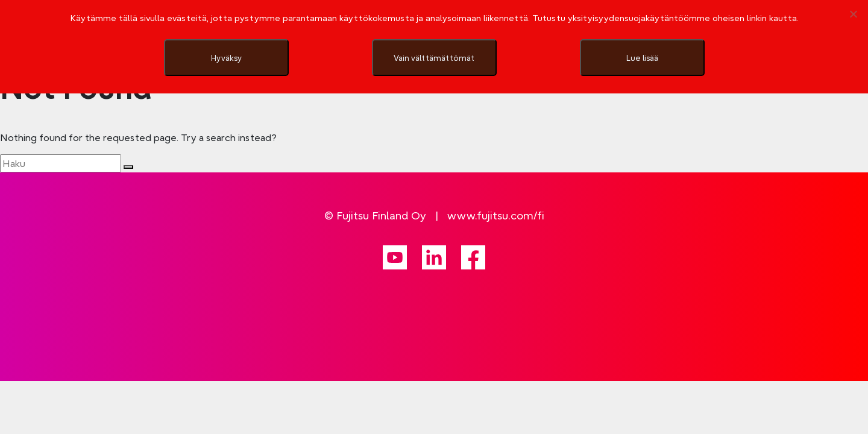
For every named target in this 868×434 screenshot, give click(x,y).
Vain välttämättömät (434, 58)
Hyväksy (226, 58)
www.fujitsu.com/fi (496, 215)
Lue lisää (642, 58)
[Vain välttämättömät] (853, 14)
